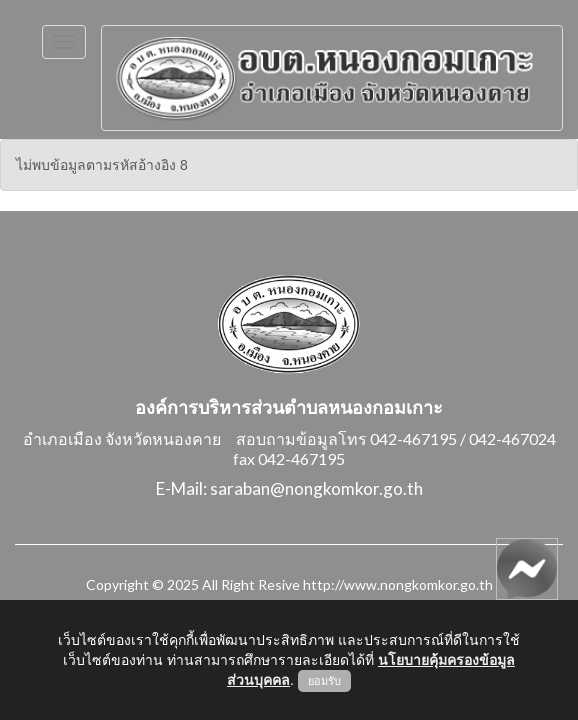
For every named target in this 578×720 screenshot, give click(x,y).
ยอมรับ (324, 681)
